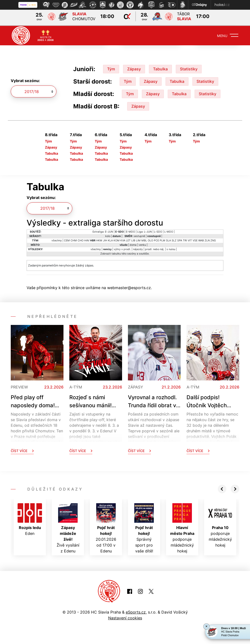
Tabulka (160, 68)
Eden (30, 519)
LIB (133, 240)
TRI (185, 240)
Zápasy (134, 68)
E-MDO (130, 231)
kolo (108, 236)
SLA (168, 240)
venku (142, 244)
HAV (87, 240)
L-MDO (169, 231)
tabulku (116, 253)
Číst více (22, 450)
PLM (162, 240)
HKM (99, 240)
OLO (150, 240)
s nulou (171, 249)
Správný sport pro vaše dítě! (144, 528)
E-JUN (109, 231)
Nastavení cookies (125, 618)
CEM (67, 240)
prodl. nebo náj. (155, 249)
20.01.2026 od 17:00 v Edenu (106, 528)
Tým (111, 68)
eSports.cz (136, 612)
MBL (144, 240)
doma (133, 244)
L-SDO (158, 231)
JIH (105, 240)
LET (128, 240)
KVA (123, 240)
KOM (117, 240)
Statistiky (189, 68)
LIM (138, 240)
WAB (201, 240)
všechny (57, 240)
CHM (74, 240)
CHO (81, 240)
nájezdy (138, 249)
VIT (190, 240)
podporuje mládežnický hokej (182, 528)
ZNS (213, 240)
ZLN (207, 240)
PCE (156, 240)
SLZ (174, 240)
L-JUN (148, 231)
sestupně (139, 236)
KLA (110, 240)
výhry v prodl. (122, 249)
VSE (195, 240)
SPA (180, 240)
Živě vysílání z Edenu (68, 528)
